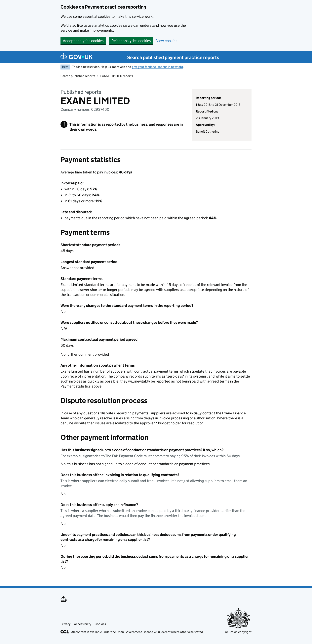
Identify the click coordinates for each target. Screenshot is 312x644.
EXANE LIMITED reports (117, 76)
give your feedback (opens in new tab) (157, 67)
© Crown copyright (238, 632)
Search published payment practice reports (173, 57)
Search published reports (78, 76)
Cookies (100, 624)
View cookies (167, 41)
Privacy (65, 624)
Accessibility (83, 624)
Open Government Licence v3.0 (138, 632)
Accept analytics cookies (83, 41)
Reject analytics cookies (131, 41)
